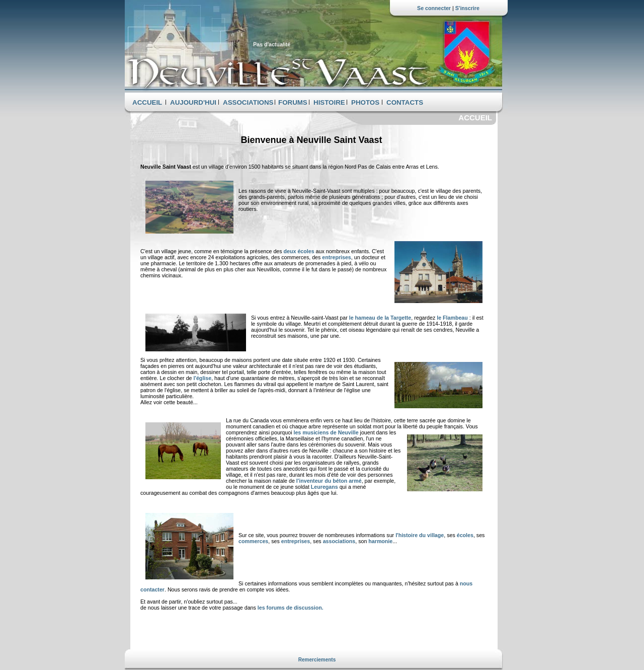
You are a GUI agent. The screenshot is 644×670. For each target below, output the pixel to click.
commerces (253, 541)
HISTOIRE (329, 102)
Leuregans (325, 487)
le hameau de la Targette (380, 318)
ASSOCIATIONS (248, 102)
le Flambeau (453, 318)
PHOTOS (365, 102)
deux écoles (300, 251)
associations (339, 541)
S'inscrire (467, 8)
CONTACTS (405, 102)
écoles (465, 535)
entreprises (336, 257)
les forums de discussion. (291, 608)
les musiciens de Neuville (326, 432)
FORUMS (293, 102)
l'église (202, 378)
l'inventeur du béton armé (329, 481)
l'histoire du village (420, 535)
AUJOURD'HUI (193, 102)
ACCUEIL (147, 102)
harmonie (380, 541)
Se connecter (434, 8)
